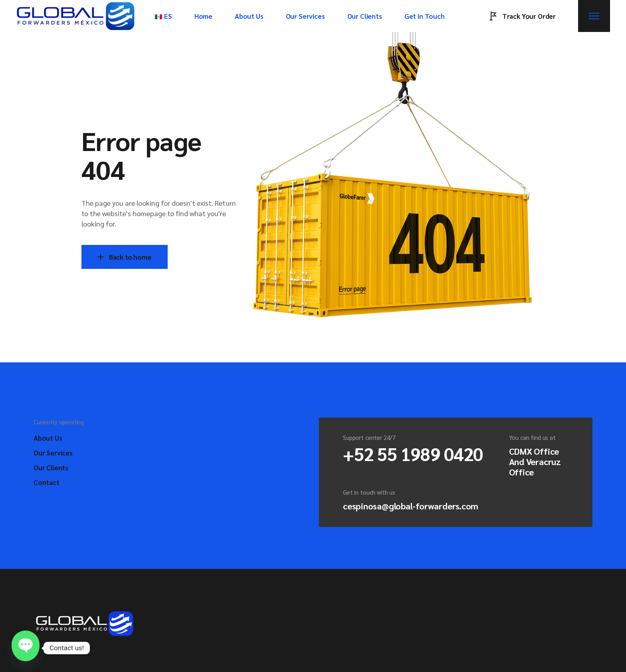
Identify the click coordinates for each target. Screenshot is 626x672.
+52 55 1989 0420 (413, 453)
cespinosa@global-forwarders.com (411, 506)
